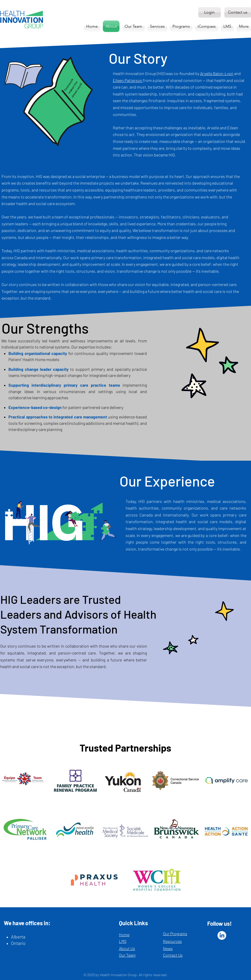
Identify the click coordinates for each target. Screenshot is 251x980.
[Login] (210, 12)
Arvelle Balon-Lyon (217, 73)
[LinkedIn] (222, 935)
